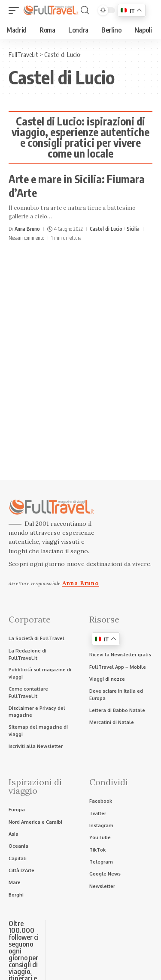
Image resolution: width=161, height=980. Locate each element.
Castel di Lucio (106, 229)
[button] (16, 10)
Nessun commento (26, 238)
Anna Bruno (27, 229)
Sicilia (133, 229)
